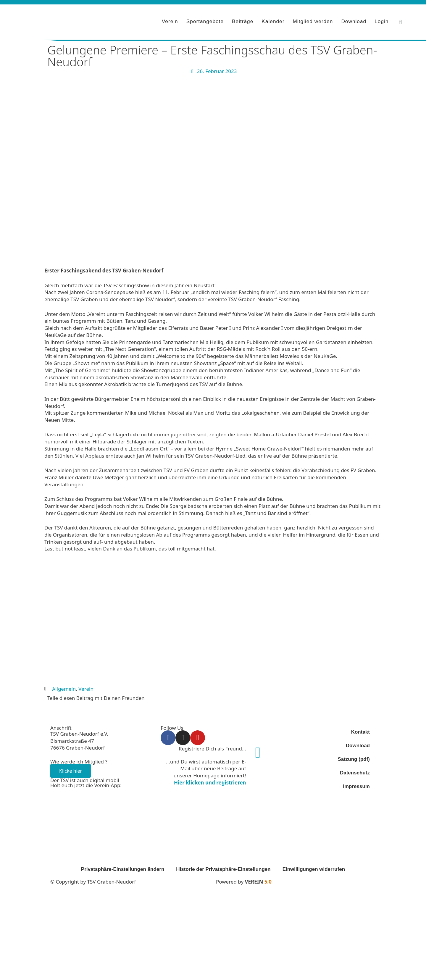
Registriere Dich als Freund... (212, 747)
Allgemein (64, 687)
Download (354, 20)
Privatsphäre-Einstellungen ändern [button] (123, 867)
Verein (170, 20)
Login (381, 20)
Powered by (244, 880)
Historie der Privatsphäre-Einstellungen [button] (223, 867)
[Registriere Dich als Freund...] (258, 751)
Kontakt (360, 730)
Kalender (273, 20)
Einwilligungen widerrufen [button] (314, 867)
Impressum (356, 785)
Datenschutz (355, 771)
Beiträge (243, 20)
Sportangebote (205, 20)
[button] (401, 21)
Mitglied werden (313, 20)
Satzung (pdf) (354, 757)
